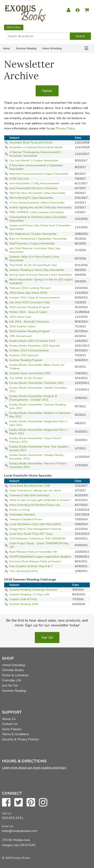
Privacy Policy (65, 128)
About (6, 48)
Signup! (47, 91)
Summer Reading (26, 48)
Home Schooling (52, 48)
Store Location (14, 27)
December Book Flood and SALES (31, 143)
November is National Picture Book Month (36, 147)
